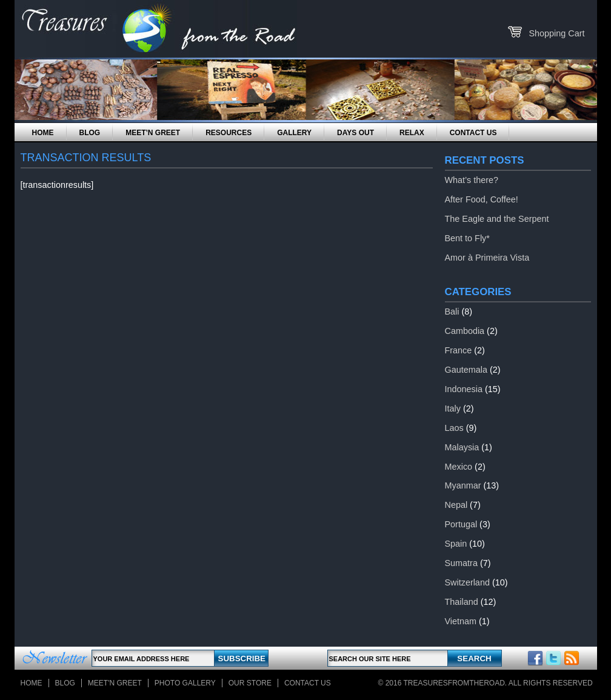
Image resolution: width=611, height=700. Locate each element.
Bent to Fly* (467, 238)
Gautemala (466, 370)
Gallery (294, 133)
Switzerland (467, 582)
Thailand (462, 602)
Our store (250, 683)
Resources (229, 133)
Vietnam (461, 621)
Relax (412, 133)
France (459, 350)
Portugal (461, 524)
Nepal (456, 505)
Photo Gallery (185, 683)
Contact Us (473, 133)
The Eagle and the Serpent (497, 219)
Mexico (459, 467)
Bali (452, 312)
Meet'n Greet (115, 683)
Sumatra (461, 563)
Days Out (356, 133)
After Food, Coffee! (482, 199)
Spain (456, 544)
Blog (90, 133)
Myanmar (463, 485)
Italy (453, 408)
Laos (454, 428)
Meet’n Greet (153, 133)
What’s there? (472, 180)
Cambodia (465, 331)
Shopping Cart (556, 33)
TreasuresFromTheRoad (454, 683)
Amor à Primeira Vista (487, 258)
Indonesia (464, 389)
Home (43, 133)
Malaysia (462, 447)
